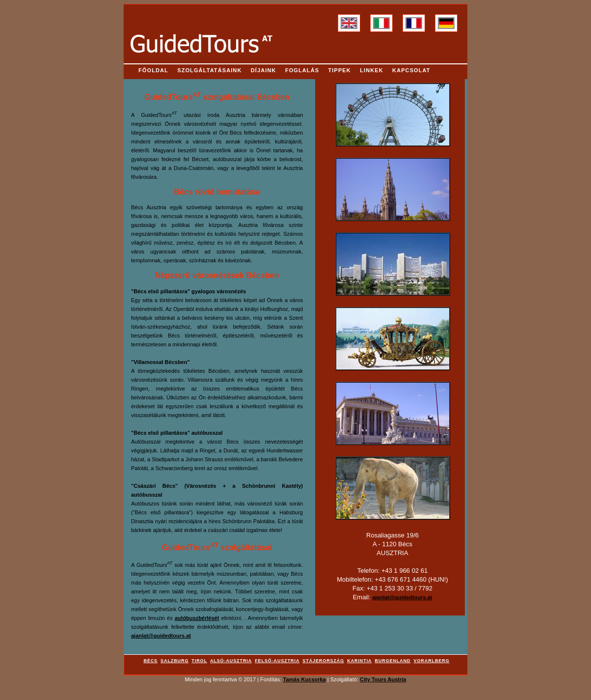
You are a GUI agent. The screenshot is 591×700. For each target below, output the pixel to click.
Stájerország (323, 661)
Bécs (150, 661)
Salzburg (175, 661)
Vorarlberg (432, 661)
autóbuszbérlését (197, 618)
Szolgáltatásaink (209, 70)
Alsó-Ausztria (231, 661)
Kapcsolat (411, 70)
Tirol (199, 661)
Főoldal (153, 70)
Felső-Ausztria (277, 661)
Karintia (359, 661)
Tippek (340, 70)
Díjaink (264, 70)
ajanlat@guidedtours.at (161, 636)
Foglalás (302, 70)
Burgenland (393, 661)
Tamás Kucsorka (305, 679)
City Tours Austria (383, 679)
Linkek (372, 70)
